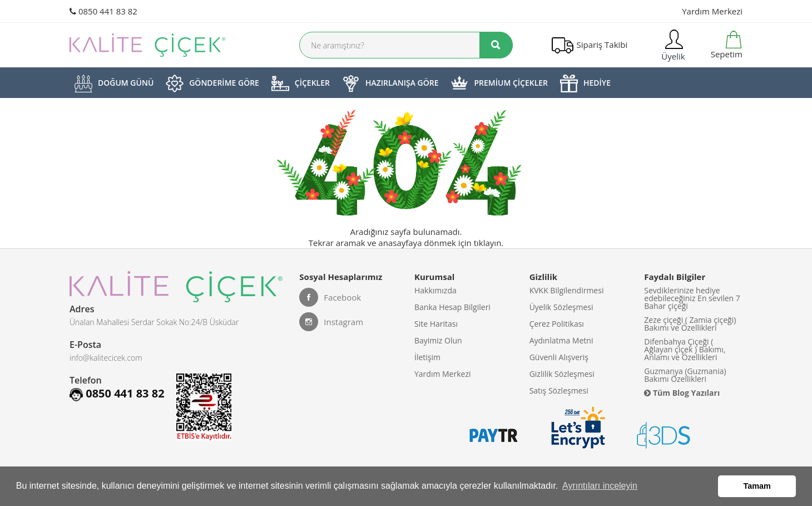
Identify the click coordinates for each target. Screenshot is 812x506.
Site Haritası (436, 324)
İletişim (427, 357)
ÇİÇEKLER (301, 83)
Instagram (331, 322)
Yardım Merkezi (712, 11)
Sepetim (726, 45)
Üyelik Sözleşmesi (561, 307)
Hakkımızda (435, 290)
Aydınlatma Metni (561, 340)
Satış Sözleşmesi (559, 390)
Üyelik (672, 45)
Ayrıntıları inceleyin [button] (600, 486)
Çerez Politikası (557, 324)
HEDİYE (585, 83)
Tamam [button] (757, 486)
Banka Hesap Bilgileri (452, 307)
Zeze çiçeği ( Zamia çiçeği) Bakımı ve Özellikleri (690, 324)
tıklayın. (489, 243)
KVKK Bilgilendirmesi (567, 290)
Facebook (330, 297)
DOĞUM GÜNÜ (114, 83)
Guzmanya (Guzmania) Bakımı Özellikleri (685, 375)
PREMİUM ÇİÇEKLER (499, 83)
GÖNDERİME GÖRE (212, 83)
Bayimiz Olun (438, 340)
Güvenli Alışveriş (559, 357)
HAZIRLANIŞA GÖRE (390, 83)
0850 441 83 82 (103, 11)
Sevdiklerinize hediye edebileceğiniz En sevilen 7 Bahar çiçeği (692, 298)
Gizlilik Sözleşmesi (562, 374)
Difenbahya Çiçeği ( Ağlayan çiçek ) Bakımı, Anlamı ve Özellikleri (685, 349)
